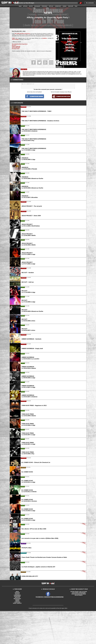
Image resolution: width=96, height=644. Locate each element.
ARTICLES (17, 630)
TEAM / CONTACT (17, 636)
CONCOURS (17, 634)
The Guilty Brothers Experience (22, 34)
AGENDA (17, 632)
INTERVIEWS (17, 629)
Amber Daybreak (16, 46)
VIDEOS (17, 633)
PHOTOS (17, 626)
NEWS (17, 624)
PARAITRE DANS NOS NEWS (79, 626)
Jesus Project (15, 39)
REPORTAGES (17, 631)
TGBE (13, 38)
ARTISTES (17, 625)
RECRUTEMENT (79, 627)
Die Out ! (14, 45)
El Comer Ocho (16, 49)
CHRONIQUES (17, 627)
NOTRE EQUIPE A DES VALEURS (79, 624)
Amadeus (45, 38)
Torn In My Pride (16, 48)
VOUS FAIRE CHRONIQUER (79, 625)
